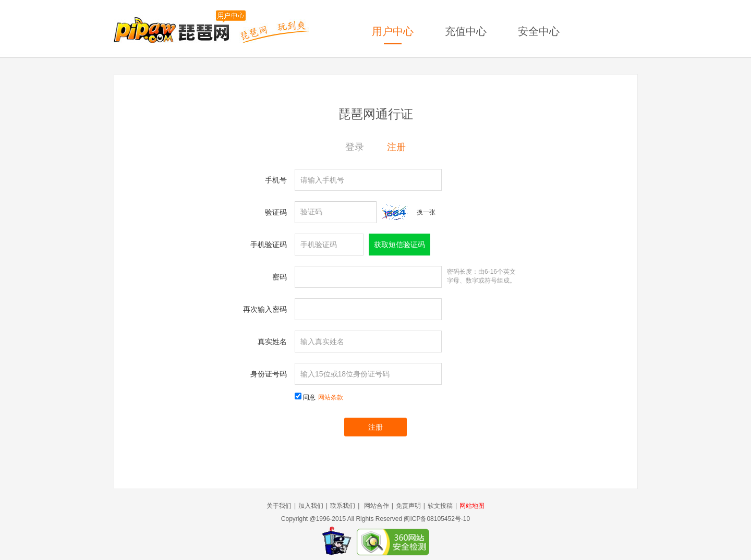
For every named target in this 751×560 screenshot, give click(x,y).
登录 (355, 147)
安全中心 (539, 31)
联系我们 (343, 506)
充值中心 (466, 31)
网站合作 (377, 506)
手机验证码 (269, 245)
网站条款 (331, 397)
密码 (280, 277)
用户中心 (393, 31)
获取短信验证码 (399, 245)
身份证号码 (269, 374)
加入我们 (311, 506)
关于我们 (279, 506)
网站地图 (472, 506)
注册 (396, 147)
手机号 (276, 180)
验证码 (276, 212)
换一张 (426, 212)
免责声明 (408, 506)
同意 (323, 397)
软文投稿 (440, 506)
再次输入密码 (265, 309)
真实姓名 (272, 342)
